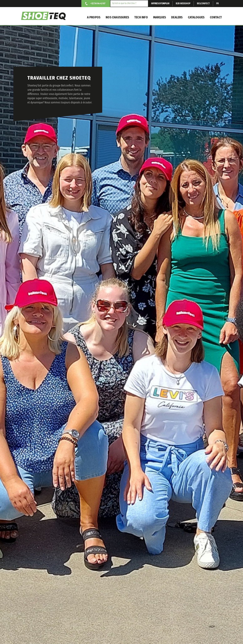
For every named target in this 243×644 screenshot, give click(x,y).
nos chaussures (117, 18)
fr (217, 4)
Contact (216, 18)
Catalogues (196, 18)
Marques (160, 18)
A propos (94, 18)
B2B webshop (183, 4)
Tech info (141, 18)
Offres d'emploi (160, 4)
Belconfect (203, 4)
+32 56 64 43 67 (98, 4)
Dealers (177, 18)
